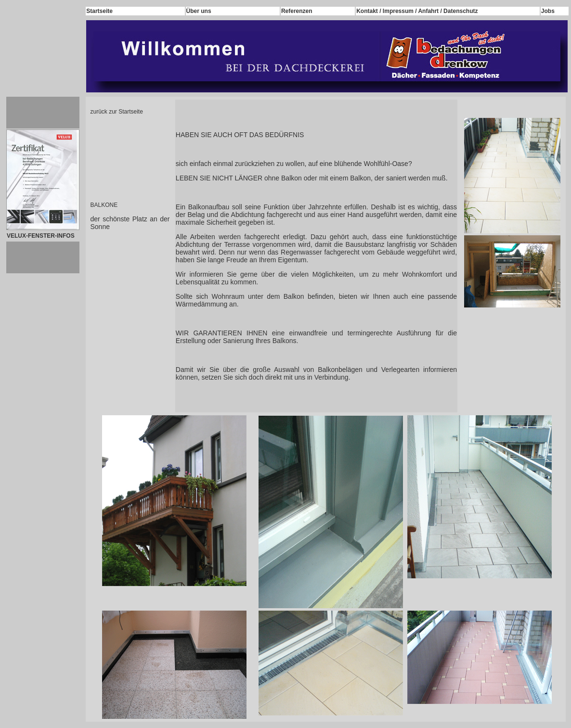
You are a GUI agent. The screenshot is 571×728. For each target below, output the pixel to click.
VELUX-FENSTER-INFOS (41, 236)
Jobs (548, 11)
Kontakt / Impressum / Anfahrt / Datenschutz (417, 11)
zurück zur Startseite (117, 112)
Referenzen (297, 11)
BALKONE (104, 205)
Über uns (199, 11)
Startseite (99, 11)
